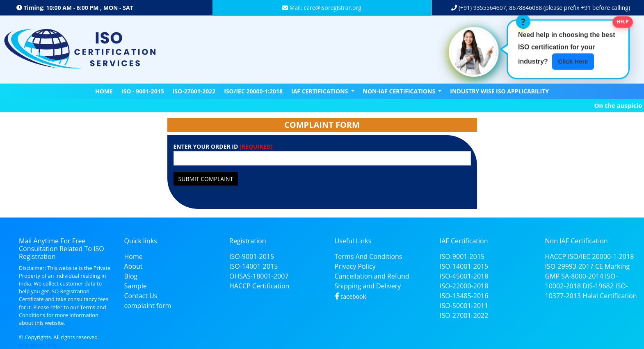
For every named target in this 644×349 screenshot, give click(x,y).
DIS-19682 (598, 286)
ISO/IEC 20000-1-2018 (601, 256)
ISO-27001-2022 (194, 91)
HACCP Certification (259, 286)
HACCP (556, 256)
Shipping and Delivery (368, 286)
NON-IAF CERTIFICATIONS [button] (400, 91)
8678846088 (525, 8)
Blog (131, 276)
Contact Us (141, 296)
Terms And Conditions (369, 256)
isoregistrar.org (38, 345)
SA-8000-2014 (582, 276)
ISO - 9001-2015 (143, 91)
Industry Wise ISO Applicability (499, 91)
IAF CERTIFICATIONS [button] (320, 91)
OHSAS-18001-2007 (259, 276)
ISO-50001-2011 (464, 306)
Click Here (573, 61)
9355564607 (489, 8)
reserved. (88, 337)
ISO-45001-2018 (464, 276)
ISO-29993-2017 (569, 266)
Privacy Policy (355, 266)
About (134, 266)
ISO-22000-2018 (464, 286)
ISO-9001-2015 (252, 256)
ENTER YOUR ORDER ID (223, 146)
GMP (553, 276)
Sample (136, 286)
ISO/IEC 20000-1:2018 (253, 91)
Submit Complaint (206, 179)
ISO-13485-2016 (464, 296)
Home (104, 91)
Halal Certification (610, 296)
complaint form (148, 306)
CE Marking (612, 266)
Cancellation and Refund (372, 276)
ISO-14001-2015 (253, 266)
